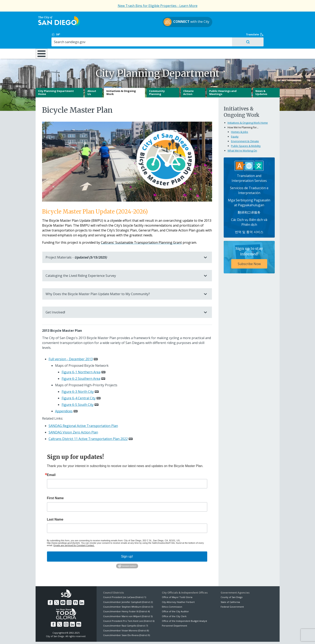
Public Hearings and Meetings (223, 79)
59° (223, 17)
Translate (271, 17)
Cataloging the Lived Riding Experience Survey (123, 262)
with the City (156, 23)
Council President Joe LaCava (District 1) (125, 583)
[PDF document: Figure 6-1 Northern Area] (83, 358)
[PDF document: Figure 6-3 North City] (80, 378)
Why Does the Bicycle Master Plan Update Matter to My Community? (123, 280)
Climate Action (188, 79)
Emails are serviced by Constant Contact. (74, 531)
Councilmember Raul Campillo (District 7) (125, 612)
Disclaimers (107, 636)
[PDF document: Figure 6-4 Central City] (81, 384)
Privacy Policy (128, 636)
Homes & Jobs (240, 118)
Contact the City (204, 636)
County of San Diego (232, 583)
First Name (55, 484)
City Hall (259, 36)
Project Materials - (123, 243)
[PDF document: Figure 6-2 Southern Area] (83, 365)
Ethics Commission (172, 593)
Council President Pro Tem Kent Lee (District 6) (129, 607)
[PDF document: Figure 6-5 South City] (80, 391)
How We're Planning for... (243, 113)
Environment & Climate (245, 127)
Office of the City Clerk (174, 602)
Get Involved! (123, 298)
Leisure (70, 36)
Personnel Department (174, 612)
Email (51, 461)
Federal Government (232, 593)
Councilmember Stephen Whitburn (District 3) (128, 593)
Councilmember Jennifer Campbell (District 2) (128, 588)
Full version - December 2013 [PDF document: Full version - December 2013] (71, 345)
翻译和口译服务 (249, 198)
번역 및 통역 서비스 (249, 218)
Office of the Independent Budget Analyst (184, 607)
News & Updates (261, 79)
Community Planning (157, 79)
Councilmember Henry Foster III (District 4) (126, 597)
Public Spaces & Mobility (246, 132)
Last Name (55, 505)
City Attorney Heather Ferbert (178, 588)
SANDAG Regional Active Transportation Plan (83, 412)
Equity (235, 122)
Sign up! (127, 542)
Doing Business (143, 36)
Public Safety (219, 36)
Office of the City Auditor (175, 597)
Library (180, 36)
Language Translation (175, 636)
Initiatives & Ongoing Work (121, 79)
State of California (230, 588)
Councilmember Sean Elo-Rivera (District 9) (126, 621)
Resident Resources (107, 36)
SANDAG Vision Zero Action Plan (73, 418)
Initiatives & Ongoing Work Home (248, 109)
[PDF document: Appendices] (66, 397)
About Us (92, 79)
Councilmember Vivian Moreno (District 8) (126, 616)
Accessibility (149, 636)
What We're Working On (242, 136)
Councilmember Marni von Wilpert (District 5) (128, 602)
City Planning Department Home (56, 79)
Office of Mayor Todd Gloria (177, 583)
